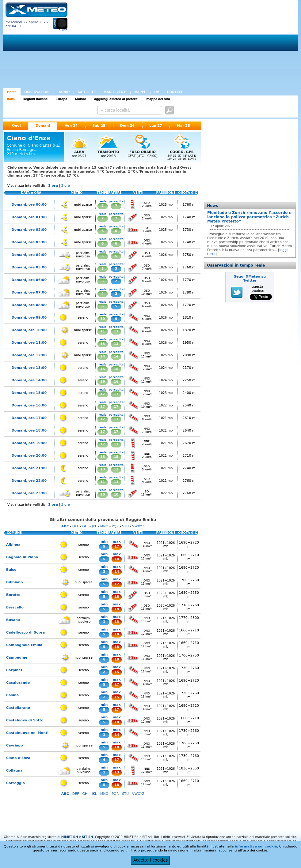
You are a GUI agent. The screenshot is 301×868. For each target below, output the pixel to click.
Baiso (11, 570)
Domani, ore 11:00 (29, 343)
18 (117, 559)
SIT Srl (88, 837)
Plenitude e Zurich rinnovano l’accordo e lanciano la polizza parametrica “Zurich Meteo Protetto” (249, 217)
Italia (11, 99)
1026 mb (166, 255)
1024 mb (166, 368)
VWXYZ (138, 526)
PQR (115, 526)
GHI (85, 526)
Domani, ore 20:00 (29, 456)
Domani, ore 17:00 (29, 418)
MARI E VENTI (115, 92)
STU (125, 526)
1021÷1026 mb (166, 544)
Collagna (14, 771)
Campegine (17, 658)
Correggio (15, 783)
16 (103, 382)
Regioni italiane (35, 99)
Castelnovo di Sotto (25, 720)
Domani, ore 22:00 (29, 481)
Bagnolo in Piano (22, 557)
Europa (61, 99)
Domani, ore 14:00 (29, 380)
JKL (94, 526)
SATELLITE (87, 92)
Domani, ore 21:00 (29, 468)
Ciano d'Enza (18, 758)
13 (103, 344)
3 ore (66, 186)
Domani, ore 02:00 (29, 230)
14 (103, 356)
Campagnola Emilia (24, 645)
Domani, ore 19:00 (29, 443)
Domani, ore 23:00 (29, 493)
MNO (104, 526)
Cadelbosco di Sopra (25, 632)
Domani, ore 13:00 (29, 368)
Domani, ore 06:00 (29, 280)
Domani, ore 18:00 (29, 430)
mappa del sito (158, 99)
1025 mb (166, 205)
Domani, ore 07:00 (29, 292)
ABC (65, 526)
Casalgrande (18, 683)
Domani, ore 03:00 (29, 242)
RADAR (64, 92)
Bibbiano (14, 582)
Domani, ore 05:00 (29, 267)
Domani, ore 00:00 (29, 205)
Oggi (16, 126)
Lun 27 (156, 126)
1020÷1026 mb (166, 595)
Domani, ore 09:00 (29, 318)
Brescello (15, 607)
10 (103, 319)
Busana (13, 620)
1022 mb (166, 405)
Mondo (81, 99)
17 (103, 394)
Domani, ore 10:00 (29, 330)
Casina (12, 695)
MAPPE (140, 92)
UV (157, 92)
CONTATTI (175, 92)
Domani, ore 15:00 (29, 393)
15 (103, 369)
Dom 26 (127, 126)
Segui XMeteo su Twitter (250, 279)
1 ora (53, 186)
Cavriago (15, 745)
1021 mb (166, 418)
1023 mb (166, 393)
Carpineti (15, 670)
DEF (76, 526)
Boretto (13, 595)
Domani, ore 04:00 (29, 255)
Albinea (13, 545)
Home (12, 92)
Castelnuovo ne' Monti (27, 733)
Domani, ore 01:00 (29, 217)
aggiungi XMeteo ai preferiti (116, 99)
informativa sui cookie (256, 846)
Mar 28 (183, 126)
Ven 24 (71, 126)
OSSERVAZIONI (37, 92)
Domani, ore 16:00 (29, 405)
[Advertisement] (180, 45)
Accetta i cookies (151, 860)
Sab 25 (99, 126)
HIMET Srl (70, 837)
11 (103, 331)
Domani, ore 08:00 (29, 305)
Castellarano (18, 708)
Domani (43, 126)
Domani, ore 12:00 (29, 355)
